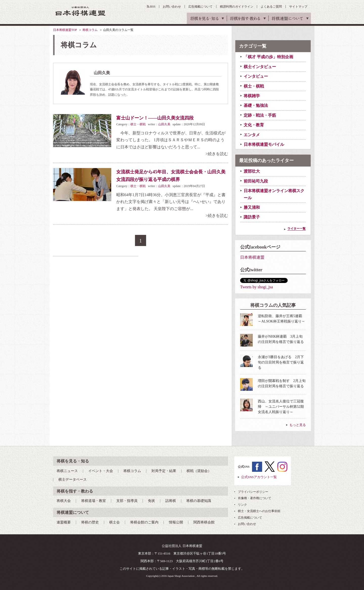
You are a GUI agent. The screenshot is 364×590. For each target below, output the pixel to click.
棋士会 (115, 522)
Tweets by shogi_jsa (257, 287)
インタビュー (256, 76)
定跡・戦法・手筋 (260, 115)
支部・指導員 (127, 501)
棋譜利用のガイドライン (237, 7)
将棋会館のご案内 (144, 522)
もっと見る (298, 425)
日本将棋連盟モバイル (264, 144)
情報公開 (176, 522)
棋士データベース (73, 480)
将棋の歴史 (90, 522)
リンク (242, 505)
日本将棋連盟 (252, 257)
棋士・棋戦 (138, 124)
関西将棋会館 (204, 522)
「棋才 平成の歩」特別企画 (268, 57)
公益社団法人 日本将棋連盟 (81, 11)
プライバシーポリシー (253, 492)
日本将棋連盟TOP (65, 30)
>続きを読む (217, 154)
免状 (151, 501)
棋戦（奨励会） (199, 471)
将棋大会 (64, 501)
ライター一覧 (297, 229)
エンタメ (252, 135)
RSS (153, 7)
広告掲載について (200, 7)
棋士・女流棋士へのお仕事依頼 (259, 511)
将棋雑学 (252, 96)
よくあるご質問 (271, 7)
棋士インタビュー (260, 67)
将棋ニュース (67, 471)
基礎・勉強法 (256, 105)
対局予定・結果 (164, 471)
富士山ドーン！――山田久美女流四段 (155, 118)
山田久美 (164, 124)
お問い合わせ (172, 7)
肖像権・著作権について (255, 498)
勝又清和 (252, 207)
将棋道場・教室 (94, 501)
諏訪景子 (252, 217)
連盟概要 (64, 522)
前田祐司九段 (256, 181)
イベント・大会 (101, 471)
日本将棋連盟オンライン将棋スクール (274, 194)
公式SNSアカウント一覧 (259, 477)
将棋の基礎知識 (199, 501)
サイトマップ (298, 7)
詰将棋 (171, 501)
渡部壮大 (252, 171)
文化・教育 (254, 125)
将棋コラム (90, 30)
